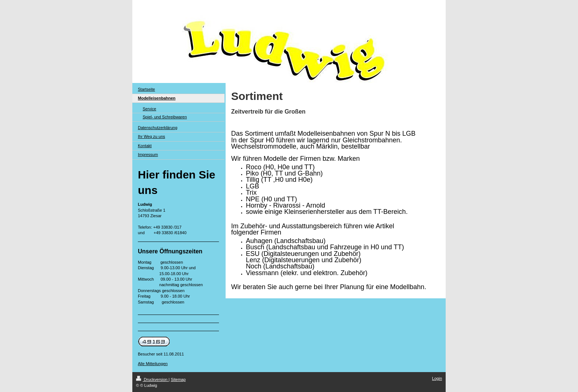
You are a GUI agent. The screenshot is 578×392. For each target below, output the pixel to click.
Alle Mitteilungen (153, 364)
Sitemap (178, 379)
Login (437, 378)
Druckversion (152, 379)
